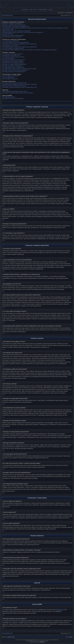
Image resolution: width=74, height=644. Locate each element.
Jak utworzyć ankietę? (8, 58)
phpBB (32, 640)
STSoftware (42, 641)
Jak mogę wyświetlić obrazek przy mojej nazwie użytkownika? (20, 47)
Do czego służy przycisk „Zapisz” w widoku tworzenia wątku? (19, 69)
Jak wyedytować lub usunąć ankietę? (13, 61)
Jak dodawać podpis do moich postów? (13, 57)
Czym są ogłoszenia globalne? (11, 76)
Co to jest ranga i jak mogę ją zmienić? (13, 48)
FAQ (31, 10)
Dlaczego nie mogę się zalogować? (12, 24)
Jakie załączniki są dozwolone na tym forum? (15, 91)
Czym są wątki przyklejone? (10, 79)
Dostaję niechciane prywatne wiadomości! (14, 86)
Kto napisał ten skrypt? (9, 97)
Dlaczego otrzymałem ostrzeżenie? (12, 66)
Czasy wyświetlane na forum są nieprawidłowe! (16, 42)
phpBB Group (60, 610)
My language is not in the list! (10, 45)
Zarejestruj (25, 10)
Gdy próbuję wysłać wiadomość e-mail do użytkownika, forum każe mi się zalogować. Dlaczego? (29, 50)
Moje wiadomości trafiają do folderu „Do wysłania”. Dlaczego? (20, 84)
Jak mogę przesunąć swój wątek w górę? (14, 72)
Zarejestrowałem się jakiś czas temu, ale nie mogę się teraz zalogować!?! (23, 32)
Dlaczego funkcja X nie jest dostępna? (13, 98)
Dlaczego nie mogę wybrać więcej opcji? (14, 60)
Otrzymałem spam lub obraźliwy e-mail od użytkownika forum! (20, 87)
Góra (3, 119)
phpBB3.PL (43, 642)
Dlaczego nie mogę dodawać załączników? (14, 64)
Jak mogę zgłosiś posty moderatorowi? (13, 67)
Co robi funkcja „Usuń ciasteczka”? (12, 37)
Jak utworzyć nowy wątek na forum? (12, 54)
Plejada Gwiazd (42, 10)
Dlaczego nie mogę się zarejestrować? (13, 35)
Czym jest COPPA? (8, 34)
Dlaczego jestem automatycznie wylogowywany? (16, 26)
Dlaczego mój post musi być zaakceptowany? (15, 70)
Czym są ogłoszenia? (8, 77)
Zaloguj (51, 10)
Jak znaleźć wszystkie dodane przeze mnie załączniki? (18, 93)
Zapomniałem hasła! (8, 29)
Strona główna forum (7, 15)
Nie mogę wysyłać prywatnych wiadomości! (14, 83)
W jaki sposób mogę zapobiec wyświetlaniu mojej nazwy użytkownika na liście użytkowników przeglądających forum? (35, 28)
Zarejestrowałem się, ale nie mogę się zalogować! (16, 31)
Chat (35, 10)
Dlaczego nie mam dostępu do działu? (13, 63)
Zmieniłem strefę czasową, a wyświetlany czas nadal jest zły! (19, 44)
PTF (47, 641)
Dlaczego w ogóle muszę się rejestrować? (14, 25)
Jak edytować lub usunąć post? (11, 55)
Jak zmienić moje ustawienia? (11, 41)
